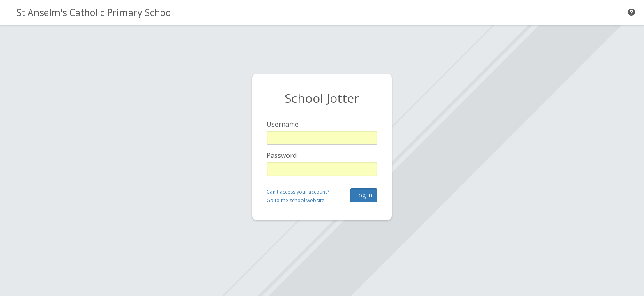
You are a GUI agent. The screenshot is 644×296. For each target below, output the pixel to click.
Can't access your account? (298, 192)
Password (282, 155)
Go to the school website (296, 200)
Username (283, 124)
